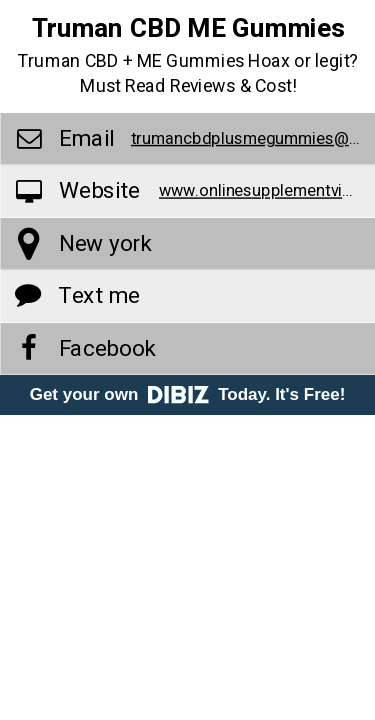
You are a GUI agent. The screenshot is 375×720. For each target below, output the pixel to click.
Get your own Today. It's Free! (188, 394)
